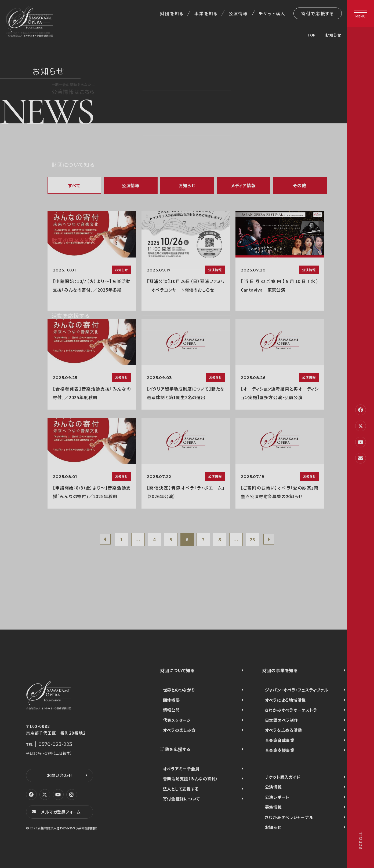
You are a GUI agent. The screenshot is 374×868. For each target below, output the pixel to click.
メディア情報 (243, 185)
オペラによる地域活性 (286, 700)
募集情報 (273, 807)
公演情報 (238, 13)
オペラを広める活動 (284, 730)
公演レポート (277, 797)
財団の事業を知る (280, 670)
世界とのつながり (179, 690)
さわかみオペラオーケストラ (291, 710)
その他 (300, 185)
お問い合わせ (60, 775)
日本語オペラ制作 (282, 720)
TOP (312, 35)
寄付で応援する (318, 13)
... (138, 539)
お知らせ (187, 185)
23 (252, 539)
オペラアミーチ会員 (181, 769)
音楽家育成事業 (280, 740)
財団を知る (172, 13)
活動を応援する (176, 749)
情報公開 (171, 710)
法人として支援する (181, 789)
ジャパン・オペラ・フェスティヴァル (297, 690)
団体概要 (171, 700)
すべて (74, 185)
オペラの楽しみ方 (179, 730)
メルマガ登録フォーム (61, 812)
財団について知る (177, 670)
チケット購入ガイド (283, 777)
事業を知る (206, 13)
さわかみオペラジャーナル (289, 817)
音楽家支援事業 (280, 750)
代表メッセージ (177, 720)
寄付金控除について (181, 799)
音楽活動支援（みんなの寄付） (191, 779)
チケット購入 (272, 13)
